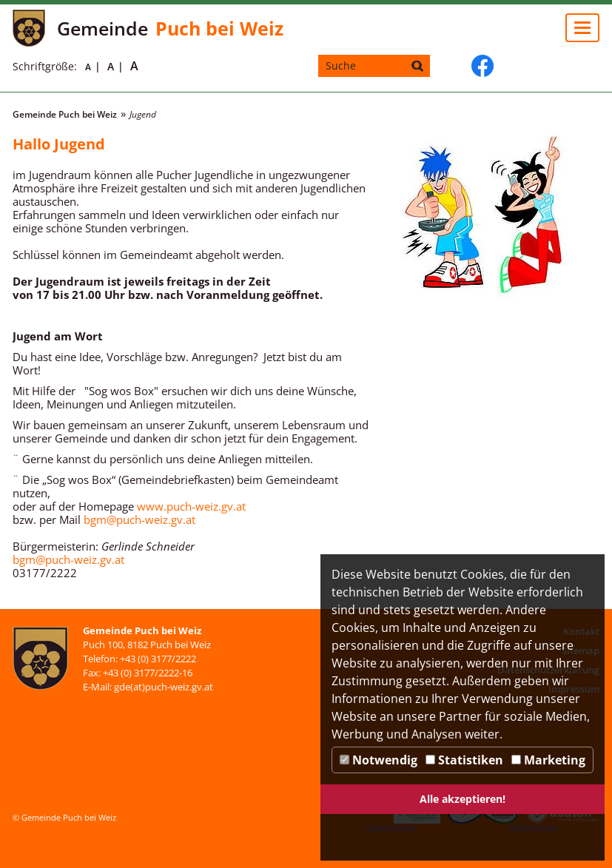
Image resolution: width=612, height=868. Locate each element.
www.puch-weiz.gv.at (191, 506)
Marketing (548, 760)
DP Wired (582, 851)
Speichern (391, 828)
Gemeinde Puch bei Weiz (65, 114)
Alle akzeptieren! (463, 799)
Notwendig (379, 760)
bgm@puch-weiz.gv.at (139, 519)
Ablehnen (534, 828)
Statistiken (464, 760)
